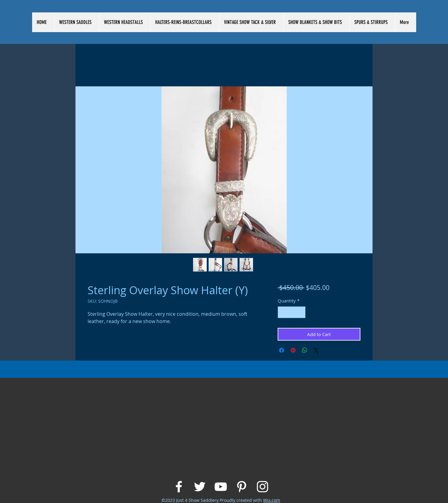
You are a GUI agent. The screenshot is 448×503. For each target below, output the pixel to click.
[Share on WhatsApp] (305, 350)
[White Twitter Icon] (200, 487)
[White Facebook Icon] (179, 487)
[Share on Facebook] (282, 350)
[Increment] (301, 312)
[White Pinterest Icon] (242, 487)
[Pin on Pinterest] (293, 350)
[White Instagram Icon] (262, 487)
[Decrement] (283, 312)
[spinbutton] (291, 312)
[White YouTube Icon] (221, 487)
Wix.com (272, 500)
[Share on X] (316, 350)
